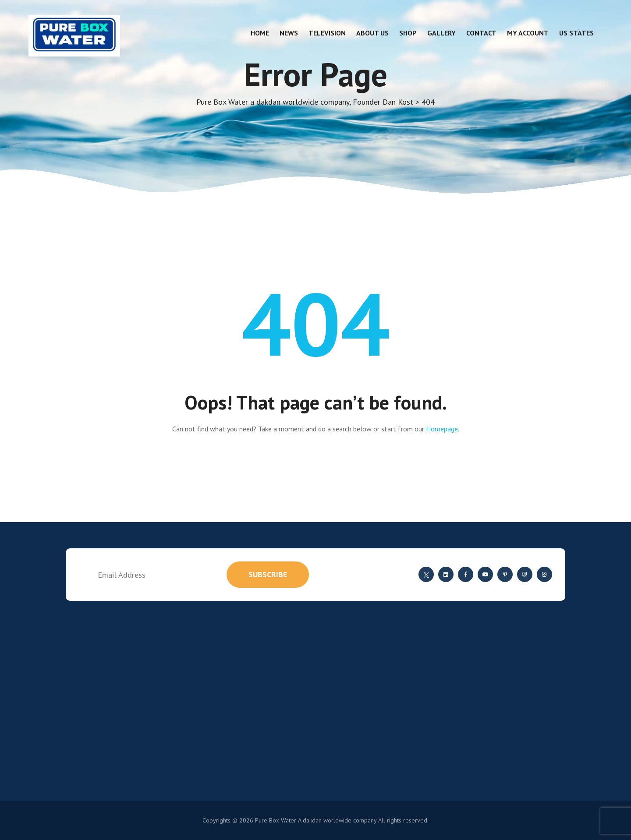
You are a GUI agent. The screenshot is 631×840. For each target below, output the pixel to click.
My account (528, 33)
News (289, 33)
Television (327, 33)
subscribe (268, 574)
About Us (372, 33)
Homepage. (443, 429)
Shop (408, 33)
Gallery (441, 33)
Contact (481, 33)
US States (576, 33)
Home (260, 33)
